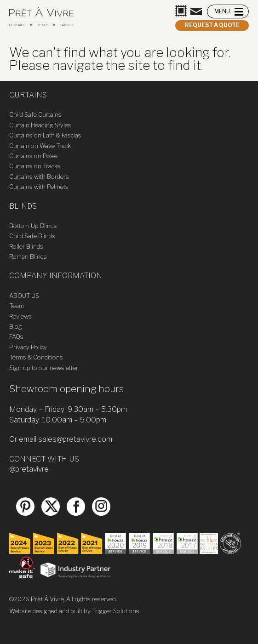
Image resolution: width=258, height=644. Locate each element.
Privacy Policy (28, 347)
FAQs (16, 336)
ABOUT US (24, 296)
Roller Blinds (26, 246)
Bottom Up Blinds (33, 226)
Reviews (20, 316)
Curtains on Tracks (35, 166)
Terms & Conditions (36, 357)
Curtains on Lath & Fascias (45, 135)
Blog (16, 326)
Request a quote (212, 25)
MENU (222, 11)
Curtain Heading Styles (40, 125)
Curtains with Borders (39, 177)
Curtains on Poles (34, 156)
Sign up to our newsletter (44, 368)
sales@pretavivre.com (75, 439)
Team (17, 306)
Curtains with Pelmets (39, 187)
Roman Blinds (28, 256)
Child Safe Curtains (35, 114)
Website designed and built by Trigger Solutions (74, 611)
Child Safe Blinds (32, 236)
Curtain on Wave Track (40, 146)
